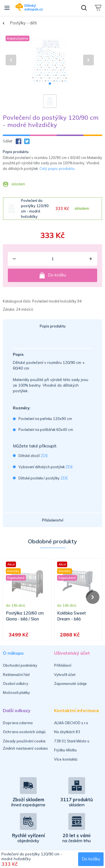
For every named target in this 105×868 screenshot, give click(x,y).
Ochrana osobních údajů (24, 732)
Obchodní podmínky (20, 665)
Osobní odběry (16, 684)
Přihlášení (63, 665)
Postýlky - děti (23, 23)
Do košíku (53, 275)
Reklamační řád (16, 675)
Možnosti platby (16, 692)
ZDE (44, 455)
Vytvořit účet (65, 675)
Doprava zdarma (18, 723)
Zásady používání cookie (24, 741)
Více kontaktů (66, 759)
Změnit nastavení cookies (25, 748)
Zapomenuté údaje (70, 684)
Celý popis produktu (57, 168)
